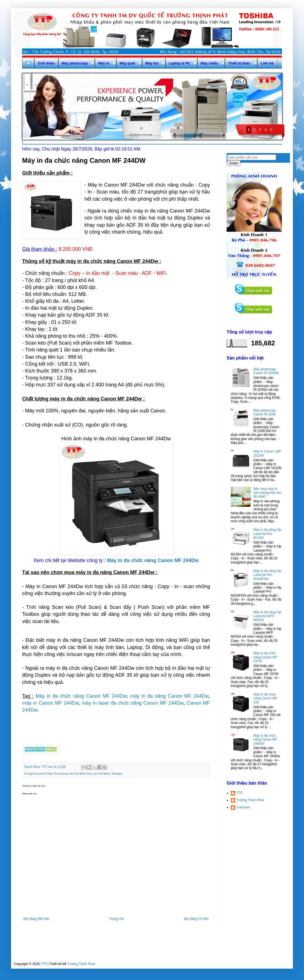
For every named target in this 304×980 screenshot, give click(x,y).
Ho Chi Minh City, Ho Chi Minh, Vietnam (96, 774)
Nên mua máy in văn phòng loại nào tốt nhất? (267, 493)
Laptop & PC (180, 63)
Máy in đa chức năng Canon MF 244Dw (81, 696)
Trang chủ (116, 919)
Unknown (243, 807)
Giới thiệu (46, 63)
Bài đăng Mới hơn (36, 919)
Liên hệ (267, 63)
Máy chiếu (209, 63)
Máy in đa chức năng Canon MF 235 (265, 698)
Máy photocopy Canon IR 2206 (265, 412)
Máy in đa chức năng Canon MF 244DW (265, 740)
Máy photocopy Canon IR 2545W (266, 371)
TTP (239, 793)
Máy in (104, 63)
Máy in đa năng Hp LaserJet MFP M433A (267, 616)
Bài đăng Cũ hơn (196, 919)
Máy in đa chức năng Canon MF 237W (265, 657)
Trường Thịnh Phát (250, 800)
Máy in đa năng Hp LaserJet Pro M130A (267, 534)
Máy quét (127, 63)
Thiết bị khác (239, 63)
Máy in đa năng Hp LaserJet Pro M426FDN (267, 575)
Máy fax (152, 63)
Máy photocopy (75, 63)
